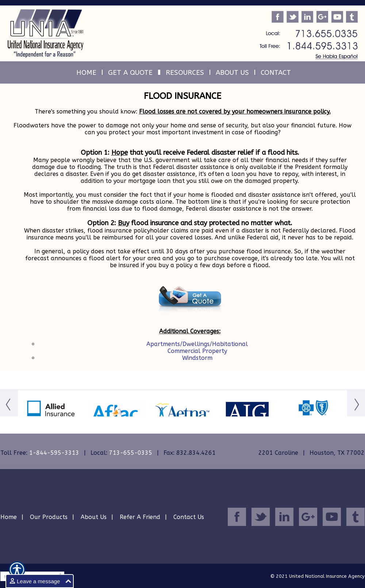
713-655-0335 (131, 453)
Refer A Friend (140, 517)
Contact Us (189, 517)
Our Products (49, 517)
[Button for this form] (9, 414)
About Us (94, 517)
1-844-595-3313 (54, 453)
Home (9, 517)
